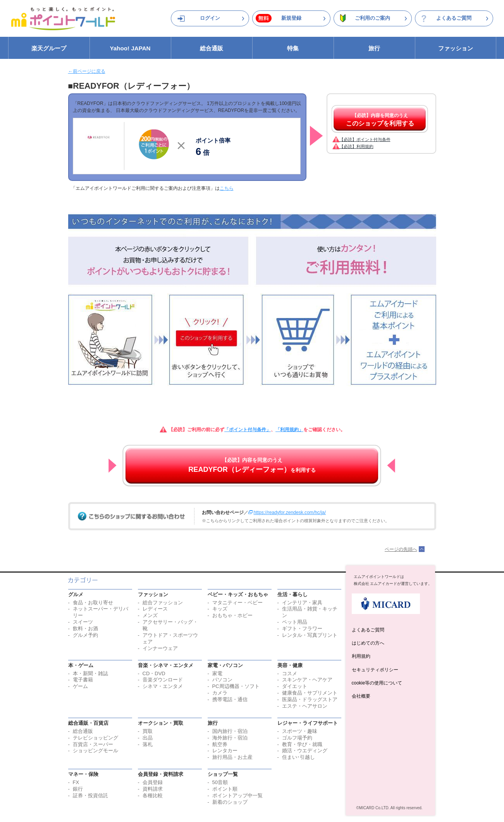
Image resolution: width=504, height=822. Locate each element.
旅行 (374, 48)
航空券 (220, 744)
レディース (155, 609)
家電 (217, 673)
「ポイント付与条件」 (248, 430)
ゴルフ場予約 (297, 738)
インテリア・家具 (302, 603)
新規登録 (291, 18)
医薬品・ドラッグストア (310, 699)
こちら (227, 188)
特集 (293, 48)
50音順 (220, 782)
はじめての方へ (368, 643)
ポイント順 (225, 789)
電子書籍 (83, 680)
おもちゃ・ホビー (232, 615)
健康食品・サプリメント (310, 693)
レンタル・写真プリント (310, 635)
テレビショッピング (95, 738)
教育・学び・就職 (302, 744)
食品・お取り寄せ (93, 603)
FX (76, 782)
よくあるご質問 (454, 18)
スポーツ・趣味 (300, 731)
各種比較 (153, 795)
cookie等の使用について (377, 683)
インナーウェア (160, 648)
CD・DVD (154, 673)
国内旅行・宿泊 (230, 731)
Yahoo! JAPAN (130, 48)
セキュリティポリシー (375, 670)
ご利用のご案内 (372, 18)
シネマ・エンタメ (163, 686)
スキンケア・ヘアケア (307, 680)
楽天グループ (49, 48)
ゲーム (80, 686)
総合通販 (212, 48)
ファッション (456, 48)
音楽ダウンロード (163, 680)
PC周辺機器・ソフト (236, 686)
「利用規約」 (289, 430)
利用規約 (361, 656)
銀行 (78, 789)
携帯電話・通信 (230, 699)
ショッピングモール (95, 751)
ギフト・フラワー (302, 629)
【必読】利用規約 (356, 146)
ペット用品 (295, 622)
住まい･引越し (298, 757)
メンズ (150, 615)
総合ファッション (163, 603)
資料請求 (153, 789)
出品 (148, 738)
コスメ (290, 673)
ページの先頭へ (401, 549)
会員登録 (153, 782)
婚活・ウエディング (305, 751)
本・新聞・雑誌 (90, 673)
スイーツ (83, 622)
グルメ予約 (85, 635)
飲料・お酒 (85, 629)
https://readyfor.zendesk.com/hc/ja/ (290, 512)
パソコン (222, 680)
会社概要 (361, 696)
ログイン (210, 18)
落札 (148, 744)
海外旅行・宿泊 (230, 738)
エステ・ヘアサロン (305, 706)
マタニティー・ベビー (237, 603)
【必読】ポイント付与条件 (365, 139)
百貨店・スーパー (93, 744)
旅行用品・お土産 (232, 757)
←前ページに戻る (87, 71)
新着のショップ (230, 802)
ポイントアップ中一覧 (237, 795)
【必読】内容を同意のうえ (380, 120)
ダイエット (295, 686)
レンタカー (225, 751)
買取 (148, 731)
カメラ (220, 693)
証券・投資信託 (90, 795)
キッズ (220, 609)
